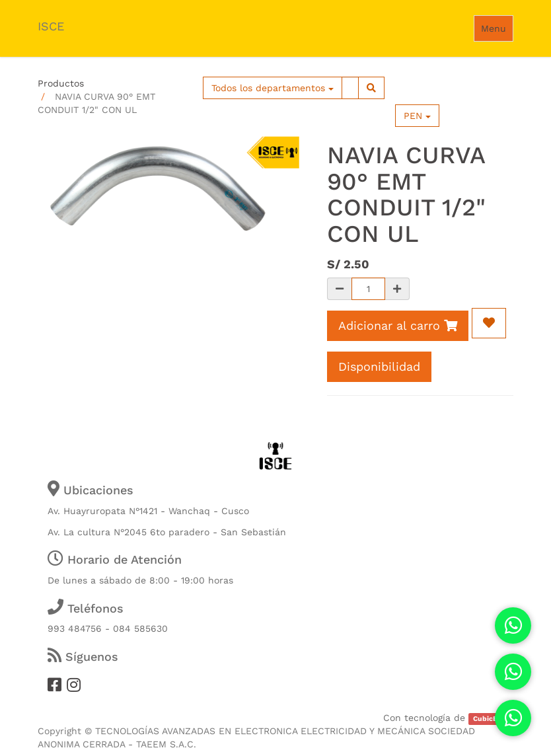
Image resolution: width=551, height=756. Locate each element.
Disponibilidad (379, 366)
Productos (61, 83)
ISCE (51, 26)
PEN (417, 116)
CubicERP (490, 719)
